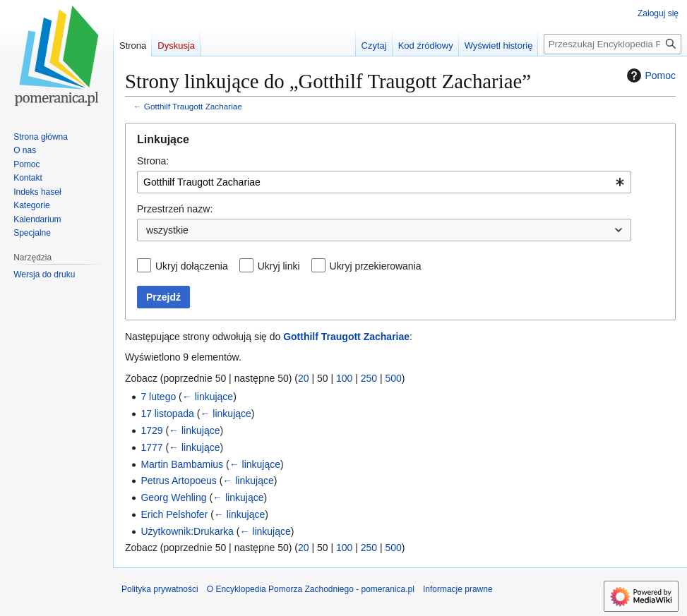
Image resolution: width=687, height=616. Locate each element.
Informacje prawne (458, 589)
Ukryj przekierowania (376, 266)
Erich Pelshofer (174, 514)
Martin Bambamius (182, 464)
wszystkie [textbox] (167, 230)
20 (304, 378)
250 (369, 378)
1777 (151, 447)
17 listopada (167, 413)
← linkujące (208, 397)
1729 (151, 430)
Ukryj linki (279, 266)
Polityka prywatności (160, 589)
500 (394, 378)
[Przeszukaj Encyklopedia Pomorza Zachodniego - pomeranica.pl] (613, 44)
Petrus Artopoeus (178, 481)
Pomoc (650, 76)
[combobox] (384, 182)
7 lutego (158, 397)
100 (344, 378)
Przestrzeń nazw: (175, 209)
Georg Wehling (173, 497)
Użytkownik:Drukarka (187, 531)
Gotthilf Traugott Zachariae (193, 106)
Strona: (153, 161)
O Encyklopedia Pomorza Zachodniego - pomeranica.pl (311, 589)
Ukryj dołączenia (192, 266)
